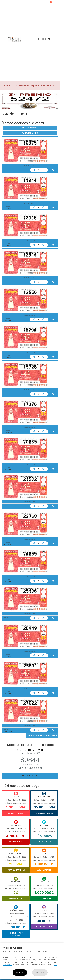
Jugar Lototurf (44, 870)
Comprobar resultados (30, 775)
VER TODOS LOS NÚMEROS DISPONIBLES (42, 736)
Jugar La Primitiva (44, 898)
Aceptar (20, 972)
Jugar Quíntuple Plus (16, 870)
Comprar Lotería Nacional (16, 934)
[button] (4, 103)
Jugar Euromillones (44, 813)
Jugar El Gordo (16, 813)
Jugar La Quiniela (16, 842)
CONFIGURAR (8, 965)
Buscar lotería (30, 128)
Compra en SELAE (8, 979)
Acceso (42, 39)
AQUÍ (56, 965)
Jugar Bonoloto (16, 898)
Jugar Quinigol (44, 842)
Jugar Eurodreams (44, 927)
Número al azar (30, 133)
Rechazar (40, 972)
